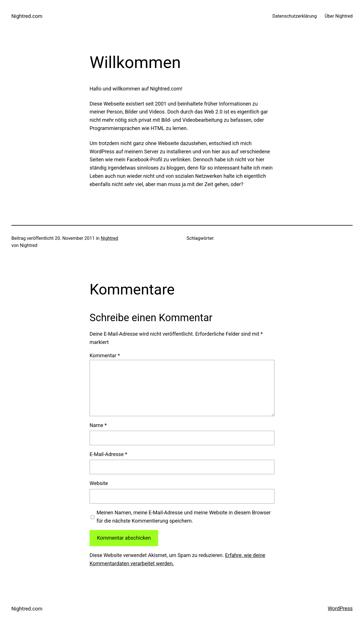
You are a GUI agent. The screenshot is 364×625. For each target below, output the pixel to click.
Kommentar (105, 355)
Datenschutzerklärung (295, 16)
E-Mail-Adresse (108, 454)
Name (98, 425)
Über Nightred (339, 16)
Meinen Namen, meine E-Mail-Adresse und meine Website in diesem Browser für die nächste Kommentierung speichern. (184, 517)
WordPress (340, 608)
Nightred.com (27, 16)
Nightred (109, 238)
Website (99, 483)
